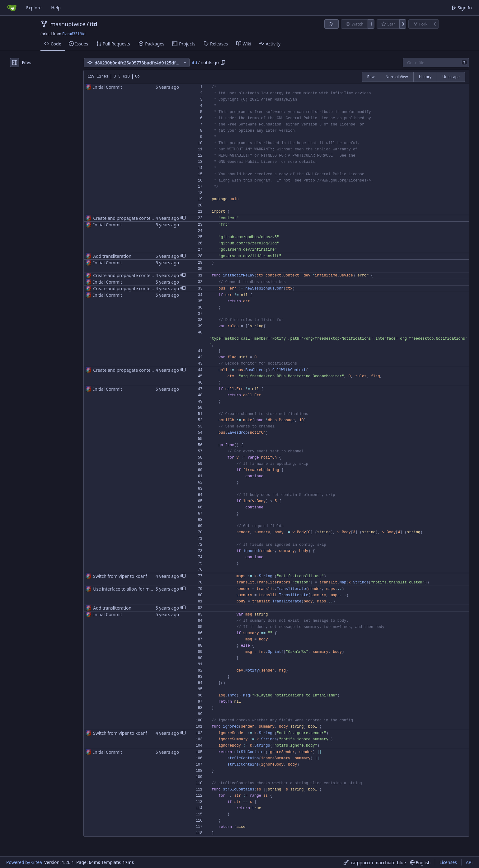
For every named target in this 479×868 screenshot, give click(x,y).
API (469, 862)
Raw (371, 77)
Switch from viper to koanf (120, 576)
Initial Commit (108, 87)
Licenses (448, 862)
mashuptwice (68, 24)
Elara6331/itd (74, 34)
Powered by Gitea (24, 862)
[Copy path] (223, 63)
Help (56, 8)
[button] (183, 218)
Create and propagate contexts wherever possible (144, 218)
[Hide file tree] (15, 63)
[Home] (12, 8)
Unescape (451, 77)
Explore (34, 8)
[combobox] (436, 63)
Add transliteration (112, 256)
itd (94, 24)
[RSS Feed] (331, 24)
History (425, 77)
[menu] (375, 863)
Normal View (397, 77)
